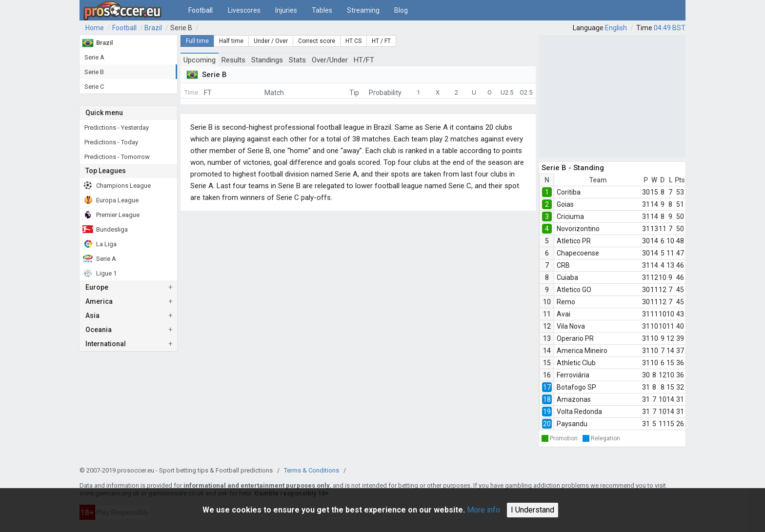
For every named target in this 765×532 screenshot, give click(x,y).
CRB (563, 265)
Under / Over (271, 41)
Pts (680, 180)
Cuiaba (567, 277)
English (616, 28)
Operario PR (575, 338)
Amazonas (574, 399)
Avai (564, 314)
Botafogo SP (576, 387)
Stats (297, 60)
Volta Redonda (579, 412)
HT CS (353, 41)
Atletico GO (574, 290)
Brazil (153, 28)
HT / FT (381, 41)
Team (598, 180)
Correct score (317, 41)
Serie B (181, 28)
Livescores (244, 10)
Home (95, 28)
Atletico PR (574, 241)
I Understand (533, 510)
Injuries (286, 10)
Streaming (363, 10)
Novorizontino (578, 229)
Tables (322, 10)
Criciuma (570, 217)
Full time (197, 41)
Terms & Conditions (312, 470)
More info (483, 510)
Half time (231, 41)
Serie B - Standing (573, 168)
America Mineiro (582, 351)
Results (233, 60)
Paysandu (572, 424)
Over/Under (330, 60)
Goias (565, 204)
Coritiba (569, 192)
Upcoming (200, 60)
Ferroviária (573, 375)
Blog (401, 10)
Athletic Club (576, 363)
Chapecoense (578, 253)
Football (201, 10)
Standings (267, 60)
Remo (566, 302)
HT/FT (364, 60)
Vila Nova (571, 326)
